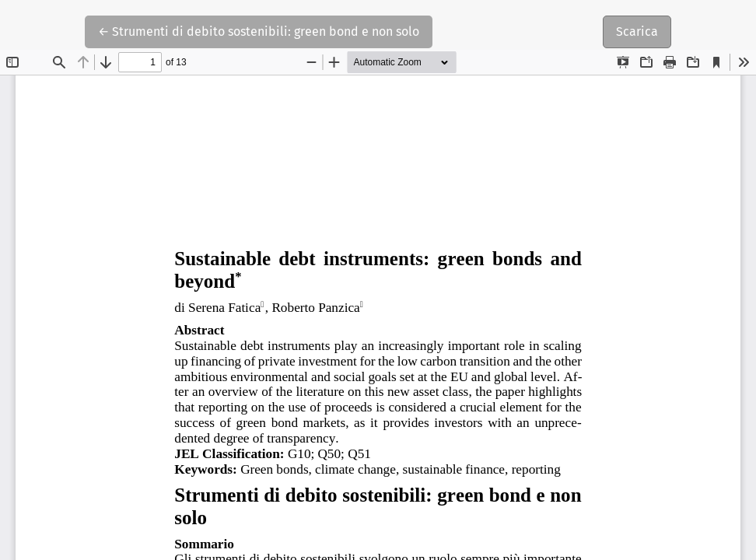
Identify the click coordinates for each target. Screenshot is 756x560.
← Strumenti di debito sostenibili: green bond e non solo (259, 30)
